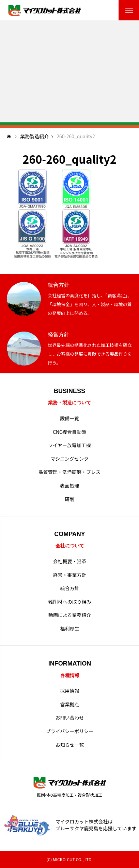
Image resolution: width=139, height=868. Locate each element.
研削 (69, 499)
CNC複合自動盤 (69, 432)
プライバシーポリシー (70, 731)
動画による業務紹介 (70, 615)
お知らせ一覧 (70, 745)
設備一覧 (69, 418)
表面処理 (69, 486)
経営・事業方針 (70, 575)
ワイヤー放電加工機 (69, 445)
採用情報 (70, 691)
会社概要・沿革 (70, 561)
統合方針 (70, 588)
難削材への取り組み (70, 602)
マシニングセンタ (69, 459)
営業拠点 (70, 704)
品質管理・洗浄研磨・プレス (69, 472)
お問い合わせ (70, 718)
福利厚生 (70, 629)
